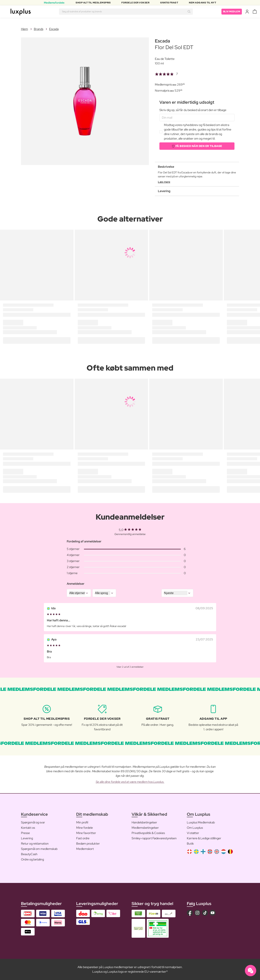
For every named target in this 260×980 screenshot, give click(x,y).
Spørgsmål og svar (33, 822)
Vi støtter (193, 833)
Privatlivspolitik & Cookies (148, 833)
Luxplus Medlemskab (201, 822)
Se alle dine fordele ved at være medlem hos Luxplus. (130, 782)
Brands (39, 29)
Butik (190, 844)
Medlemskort (85, 849)
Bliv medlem (232, 12)
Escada (54, 29)
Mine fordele (85, 828)
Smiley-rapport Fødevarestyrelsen (154, 838)
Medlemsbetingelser (145, 828)
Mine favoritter (86, 833)
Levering (27, 838)
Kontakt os (28, 828)
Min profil (82, 822)
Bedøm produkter (88, 844)
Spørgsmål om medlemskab (39, 849)
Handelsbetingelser (144, 822)
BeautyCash (29, 854)
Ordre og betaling (32, 859)
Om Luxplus (195, 828)
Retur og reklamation (35, 844)
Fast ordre (83, 838)
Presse (25, 833)
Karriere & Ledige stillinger (204, 838)
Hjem (24, 29)
